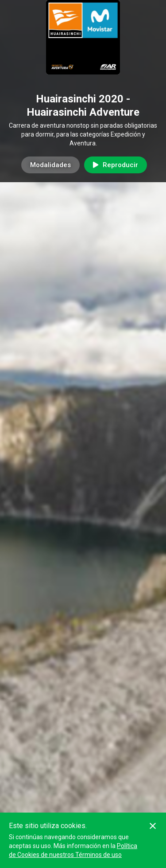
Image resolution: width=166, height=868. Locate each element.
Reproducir (116, 165)
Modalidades (50, 165)
